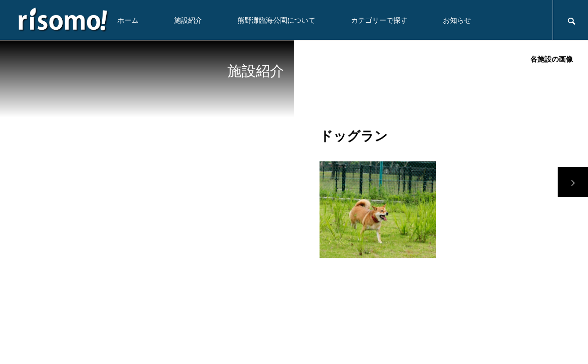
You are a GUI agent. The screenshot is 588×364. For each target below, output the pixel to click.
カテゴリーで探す (379, 20)
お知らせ (457, 20)
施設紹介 (188, 20)
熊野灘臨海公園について (277, 20)
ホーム (128, 20)
